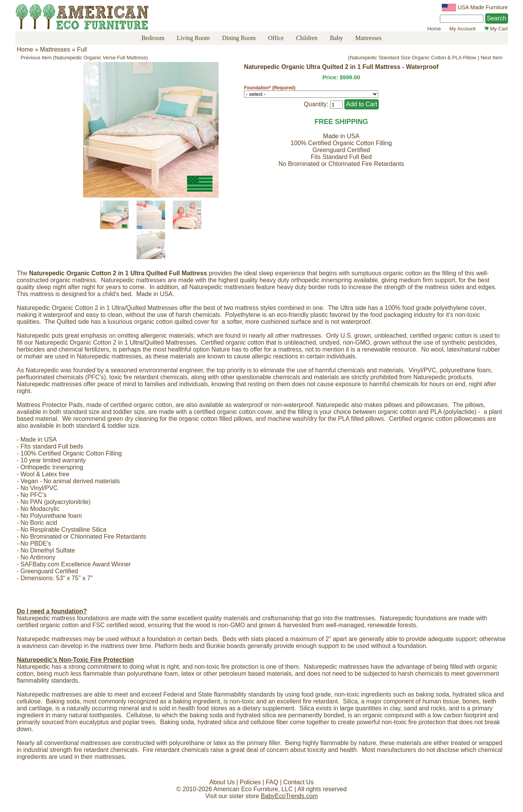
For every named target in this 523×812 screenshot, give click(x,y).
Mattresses (368, 38)
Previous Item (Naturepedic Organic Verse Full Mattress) (84, 58)
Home (434, 29)
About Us (222, 782)
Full (82, 49)
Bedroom (153, 38)
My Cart (496, 29)
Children (307, 38)
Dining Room (239, 38)
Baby (336, 38)
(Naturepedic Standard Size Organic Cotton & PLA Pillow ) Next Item (425, 58)
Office (276, 38)
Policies (250, 782)
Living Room (193, 38)
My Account (463, 29)
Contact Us (298, 782)
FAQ (272, 782)
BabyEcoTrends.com (289, 796)
